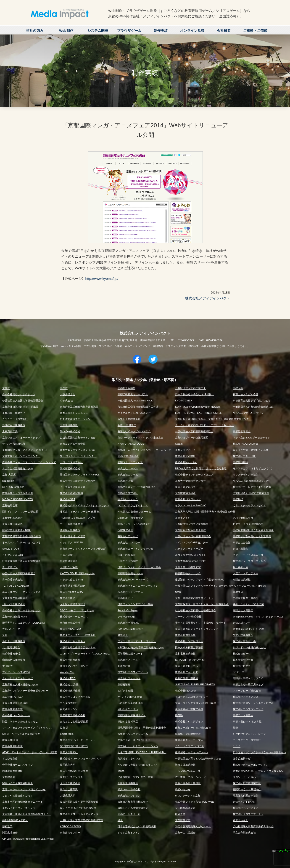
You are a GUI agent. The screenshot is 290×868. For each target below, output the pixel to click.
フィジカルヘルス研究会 (16, 672)
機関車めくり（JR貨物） (247, 789)
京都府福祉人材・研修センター (20, 684)
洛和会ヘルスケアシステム (133, 734)
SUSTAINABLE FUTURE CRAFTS (195, 684)
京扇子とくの (183, 518)
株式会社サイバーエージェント (78, 740)
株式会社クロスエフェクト (248, 814)
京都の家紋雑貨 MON (14, 617)
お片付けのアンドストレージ (249, 734)
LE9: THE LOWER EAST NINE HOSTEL (198, 413)
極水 (120, 820)
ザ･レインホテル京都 (130, 697)
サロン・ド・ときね (244, 777)
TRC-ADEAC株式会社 (188, 771)
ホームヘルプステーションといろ (21, 542)
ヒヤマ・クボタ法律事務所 (248, 524)
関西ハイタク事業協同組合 (18, 783)
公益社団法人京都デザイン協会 (78, 438)
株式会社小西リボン (129, 623)
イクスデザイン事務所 (246, 475)
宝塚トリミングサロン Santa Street (195, 703)
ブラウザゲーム (129, 31)
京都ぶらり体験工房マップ (248, 684)
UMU (178, 592)
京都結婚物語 (241, 462)
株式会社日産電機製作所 (247, 783)
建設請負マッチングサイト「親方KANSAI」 (200, 580)
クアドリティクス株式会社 (248, 555)
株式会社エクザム (128, 475)
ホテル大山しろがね (71, 580)
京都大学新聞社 (69, 752)
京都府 (6, 388)
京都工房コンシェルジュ (74, 413)
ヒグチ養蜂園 (125, 691)
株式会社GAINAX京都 (245, 444)
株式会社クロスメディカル (133, 672)
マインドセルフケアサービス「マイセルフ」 (28, 728)
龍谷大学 (180, 814)
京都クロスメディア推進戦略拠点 (137, 487)
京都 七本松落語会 (128, 456)
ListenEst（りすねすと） (132, 518)
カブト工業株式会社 (129, 419)
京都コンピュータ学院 (73, 444)
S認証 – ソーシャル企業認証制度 (21, 734)
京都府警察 (124, 684)
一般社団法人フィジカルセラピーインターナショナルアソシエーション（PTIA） (221, 586)
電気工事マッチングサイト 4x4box (80, 475)
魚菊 (5, 635)
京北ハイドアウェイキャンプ (19, 808)
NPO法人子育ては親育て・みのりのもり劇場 (201, 468)
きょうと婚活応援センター (18, 468)
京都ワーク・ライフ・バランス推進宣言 (141, 438)
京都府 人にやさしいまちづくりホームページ (144, 450)
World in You (67, 672)
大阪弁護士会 (67, 394)
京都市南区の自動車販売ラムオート (23, 802)
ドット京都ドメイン (129, 833)
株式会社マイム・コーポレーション (138, 586)
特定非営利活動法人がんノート (193, 826)
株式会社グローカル (187, 666)
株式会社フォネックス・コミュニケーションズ (29, 462)
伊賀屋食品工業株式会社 (189, 709)
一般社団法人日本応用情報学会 (193, 536)
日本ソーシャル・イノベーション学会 (139, 567)
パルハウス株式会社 (14, 604)
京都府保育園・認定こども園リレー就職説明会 (202, 604)
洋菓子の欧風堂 (127, 555)
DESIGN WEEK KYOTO (74, 746)
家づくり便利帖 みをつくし (191, 555)
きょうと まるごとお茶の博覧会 (78, 808)
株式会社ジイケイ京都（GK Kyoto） (196, 802)
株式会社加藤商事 (185, 635)
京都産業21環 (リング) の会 (249, 629)
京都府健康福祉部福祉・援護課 (20, 407)
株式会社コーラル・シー (16, 715)
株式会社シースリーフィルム (249, 561)
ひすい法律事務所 (243, 635)
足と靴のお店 (241, 567)
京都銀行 (238, 499)
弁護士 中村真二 (127, 425)
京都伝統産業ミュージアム (133, 394)
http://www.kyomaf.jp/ (102, 279)
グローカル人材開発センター (192, 697)
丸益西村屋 (124, 666)
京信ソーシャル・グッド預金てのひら (24, 789)
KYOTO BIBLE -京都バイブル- (77, 573)
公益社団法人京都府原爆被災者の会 (253, 826)
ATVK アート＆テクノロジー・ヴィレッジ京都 (30, 752)
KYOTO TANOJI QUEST (132, 444)
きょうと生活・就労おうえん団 (251, 450)
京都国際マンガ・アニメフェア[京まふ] (25, 450)
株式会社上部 (125, 481)
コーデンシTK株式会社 (188, 617)
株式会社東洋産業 (70, 691)
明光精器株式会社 (70, 468)
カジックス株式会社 (71, 462)
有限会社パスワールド (188, 499)
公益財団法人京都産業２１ (190, 388)
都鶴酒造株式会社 (128, 493)
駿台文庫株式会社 (185, 765)
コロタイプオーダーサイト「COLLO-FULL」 (86, 654)
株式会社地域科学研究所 (74, 771)
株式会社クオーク (128, 499)
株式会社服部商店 (12, 746)
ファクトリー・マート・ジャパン (137, 641)
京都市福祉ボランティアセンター (21, 456)
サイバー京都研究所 (14, 444)
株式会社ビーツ (242, 654)
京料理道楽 (9, 777)
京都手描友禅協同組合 (73, 586)
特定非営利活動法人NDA (16, 530)
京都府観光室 (183, 820)
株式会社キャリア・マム (189, 740)
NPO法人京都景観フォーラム (134, 512)
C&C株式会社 (125, 530)
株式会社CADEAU (70, 629)
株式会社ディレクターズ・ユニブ (194, 475)
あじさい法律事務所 (14, 641)
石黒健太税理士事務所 (246, 796)
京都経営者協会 (242, 431)
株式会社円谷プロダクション (19, 394)
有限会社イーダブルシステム (134, 431)
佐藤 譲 (64, 728)
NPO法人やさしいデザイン (248, 413)
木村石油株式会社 (243, 518)
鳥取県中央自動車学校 (188, 734)
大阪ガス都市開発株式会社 (133, 802)
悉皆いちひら (183, 789)
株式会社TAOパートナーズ (133, 580)
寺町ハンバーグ (11, 629)
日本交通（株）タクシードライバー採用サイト (260, 752)
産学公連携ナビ (242, 758)
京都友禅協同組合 (185, 493)
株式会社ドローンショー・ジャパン (80, 758)
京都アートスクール (129, 814)
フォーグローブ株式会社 (247, 691)
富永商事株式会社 (70, 623)
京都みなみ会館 (242, 542)
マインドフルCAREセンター (191, 542)
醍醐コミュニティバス (130, 462)
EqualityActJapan (128, 610)
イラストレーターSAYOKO (191, 505)
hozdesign (8, 481)
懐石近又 (7, 826)
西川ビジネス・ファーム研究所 (20, 512)
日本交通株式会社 (12, 580)
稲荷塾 (179, 715)
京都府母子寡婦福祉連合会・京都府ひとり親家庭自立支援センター (213, 419)
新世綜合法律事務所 (14, 425)
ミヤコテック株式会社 (15, 419)
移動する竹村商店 (128, 721)
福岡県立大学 (67, 765)
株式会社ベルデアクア (246, 808)
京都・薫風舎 (241, 549)
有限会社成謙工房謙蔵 (15, 703)
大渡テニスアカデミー (246, 573)
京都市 (64, 388)
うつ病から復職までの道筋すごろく (138, 765)
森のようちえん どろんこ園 (249, 604)
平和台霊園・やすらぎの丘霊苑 (135, 777)
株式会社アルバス (185, 487)
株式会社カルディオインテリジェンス (197, 629)
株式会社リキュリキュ (73, 641)
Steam (179, 444)
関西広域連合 (10, 833)
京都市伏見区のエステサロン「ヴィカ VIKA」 (259, 771)
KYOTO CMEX (184, 401)
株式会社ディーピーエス (74, 617)
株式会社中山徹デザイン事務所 (78, 481)
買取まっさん (241, 820)
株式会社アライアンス (246, 697)
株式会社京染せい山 (244, 641)
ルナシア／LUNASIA (72, 542)
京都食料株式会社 (12, 518)
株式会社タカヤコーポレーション (21, 610)
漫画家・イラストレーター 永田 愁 (80, 512)
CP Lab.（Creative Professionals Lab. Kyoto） (29, 839)
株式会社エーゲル (128, 468)
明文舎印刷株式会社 (244, 833)
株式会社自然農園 (70, 660)
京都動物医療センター (130, 573)
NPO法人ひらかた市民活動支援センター (141, 647)
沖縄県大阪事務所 (70, 530)
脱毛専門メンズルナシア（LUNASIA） (24, 623)
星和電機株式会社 (185, 654)
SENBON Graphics (13, 487)
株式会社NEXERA (186, 691)
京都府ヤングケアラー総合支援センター (25, 691)
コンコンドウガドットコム (133, 505)
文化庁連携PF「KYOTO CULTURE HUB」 (142, 752)
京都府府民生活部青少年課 (190, 530)
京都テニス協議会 (243, 715)
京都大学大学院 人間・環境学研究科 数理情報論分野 (205, 512)
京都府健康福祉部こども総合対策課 (253, 530)
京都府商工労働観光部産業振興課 (79, 407)
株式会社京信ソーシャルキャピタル (253, 703)
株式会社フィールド (129, 660)
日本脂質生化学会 (243, 660)
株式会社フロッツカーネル (75, 697)
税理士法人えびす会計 (246, 394)
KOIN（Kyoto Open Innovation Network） (199, 407)
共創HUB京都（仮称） (15, 820)
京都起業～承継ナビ (14, 413)
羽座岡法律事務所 (128, 783)
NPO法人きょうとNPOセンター (78, 456)
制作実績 (161, 31)
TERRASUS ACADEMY (16, 586)
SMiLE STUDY (11, 549)
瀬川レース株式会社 (129, 789)
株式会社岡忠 (67, 598)
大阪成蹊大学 (67, 796)
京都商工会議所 (127, 388)
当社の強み (35, 31)
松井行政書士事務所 (187, 678)
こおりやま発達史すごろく (18, 796)
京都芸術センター (70, 833)
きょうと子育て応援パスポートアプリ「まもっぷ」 (204, 425)
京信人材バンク (242, 623)
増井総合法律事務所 (14, 660)
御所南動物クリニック (188, 573)
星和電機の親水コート (130, 654)
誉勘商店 (238, 592)
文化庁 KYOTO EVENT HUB (134, 740)
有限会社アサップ (128, 536)
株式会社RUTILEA (13, 697)
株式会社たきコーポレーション (251, 765)
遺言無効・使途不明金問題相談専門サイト (26, 814)
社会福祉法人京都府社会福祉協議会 (195, 610)
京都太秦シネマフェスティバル (78, 450)
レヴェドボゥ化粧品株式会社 (249, 647)
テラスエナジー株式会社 (247, 740)
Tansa (121, 771)
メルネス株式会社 (70, 783)
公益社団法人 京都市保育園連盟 (251, 493)
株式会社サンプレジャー (189, 641)
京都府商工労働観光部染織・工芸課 (138, 407)
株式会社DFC (10, 740)
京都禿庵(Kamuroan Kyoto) (191, 561)
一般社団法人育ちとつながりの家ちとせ (198, 758)
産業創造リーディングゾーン (192, 752)
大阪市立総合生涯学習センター (78, 647)
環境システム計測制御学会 (133, 808)
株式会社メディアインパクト (208, 298)
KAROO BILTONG (70, 826)
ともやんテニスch (13, 555)
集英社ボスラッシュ (129, 758)
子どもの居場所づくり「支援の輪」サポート (201, 623)
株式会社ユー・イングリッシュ (135, 549)
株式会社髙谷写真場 (71, 493)
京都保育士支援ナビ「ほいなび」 (252, 401)
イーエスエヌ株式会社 (73, 487)
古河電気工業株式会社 (130, 629)
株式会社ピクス (242, 666)
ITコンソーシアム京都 (188, 796)
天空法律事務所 (69, 425)
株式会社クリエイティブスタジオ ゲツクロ (84, 505)
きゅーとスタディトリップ (18, 678)
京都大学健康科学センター (190, 481)
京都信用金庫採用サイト (132, 715)
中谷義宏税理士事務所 (246, 598)
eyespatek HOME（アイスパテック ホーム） (259, 617)
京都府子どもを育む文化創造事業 (252, 536)
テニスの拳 (66, 555)
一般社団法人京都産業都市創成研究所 (82, 820)
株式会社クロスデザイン (189, 721)
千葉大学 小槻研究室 (188, 567)
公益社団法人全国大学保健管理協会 (23, 401)
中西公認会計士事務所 (188, 783)
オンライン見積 (192, 31)
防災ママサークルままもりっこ (20, 721)
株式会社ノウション (129, 796)
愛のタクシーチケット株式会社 (78, 635)
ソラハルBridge (126, 617)
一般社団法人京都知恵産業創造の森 (253, 407)
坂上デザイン (10, 567)
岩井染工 (123, 635)
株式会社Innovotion (186, 462)
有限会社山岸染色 (12, 524)
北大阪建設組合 (69, 561)
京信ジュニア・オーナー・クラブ (21, 438)
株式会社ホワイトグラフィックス (21, 592)
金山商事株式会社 (185, 808)
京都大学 (238, 388)
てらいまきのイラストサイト (249, 505)
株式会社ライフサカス (130, 592)
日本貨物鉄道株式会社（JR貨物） (195, 394)
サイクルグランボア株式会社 (134, 413)
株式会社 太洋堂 (69, 684)
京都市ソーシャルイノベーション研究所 (83, 549)
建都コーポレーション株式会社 (193, 728)
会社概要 (224, 31)
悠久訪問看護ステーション (75, 419)
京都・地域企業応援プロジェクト (194, 598)
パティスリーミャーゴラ (189, 549)
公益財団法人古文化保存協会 (192, 524)
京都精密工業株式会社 (73, 715)
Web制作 (66, 31)
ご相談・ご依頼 (255, 31)
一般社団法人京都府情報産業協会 (194, 431)
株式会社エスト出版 (244, 456)
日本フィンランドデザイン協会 (135, 604)
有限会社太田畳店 (243, 610)
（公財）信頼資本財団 (73, 604)
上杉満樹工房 (10, 431)
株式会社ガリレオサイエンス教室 (252, 487)
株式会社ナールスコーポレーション (138, 746)
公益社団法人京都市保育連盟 (19, 573)
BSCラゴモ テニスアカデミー (77, 610)
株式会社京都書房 (185, 456)
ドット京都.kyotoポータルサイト (252, 438)
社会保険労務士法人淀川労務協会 (21, 561)
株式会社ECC (68, 678)
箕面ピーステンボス (71, 777)
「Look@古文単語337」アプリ (78, 518)
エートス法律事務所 (71, 524)
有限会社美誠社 (242, 580)
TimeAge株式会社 (70, 431)
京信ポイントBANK (244, 802)
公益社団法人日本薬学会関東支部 (79, 802)
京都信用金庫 (10, 505)
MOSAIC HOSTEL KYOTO (18, 499)
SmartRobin (67, 734)
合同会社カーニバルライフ (18, 765)
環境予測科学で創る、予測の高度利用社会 (142, 728)
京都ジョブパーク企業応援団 (192, 438)
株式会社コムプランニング (248, 709)
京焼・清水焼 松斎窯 (73, 536)
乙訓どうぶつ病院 (128, 561)
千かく (237, 746)
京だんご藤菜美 (69, 789)
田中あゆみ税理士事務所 (189, 647)
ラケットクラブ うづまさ (190, 746)
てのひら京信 (10, 758)
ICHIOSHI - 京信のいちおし (191, 660)
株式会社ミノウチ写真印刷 (18, 493)
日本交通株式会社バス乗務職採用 (137, 826)
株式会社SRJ (67, 499)
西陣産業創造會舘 (12, 771)
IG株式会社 (66, 401)
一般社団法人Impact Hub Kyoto (136, 401)
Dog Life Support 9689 (130, 703)
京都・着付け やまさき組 (247, 721)
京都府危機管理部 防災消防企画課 (22, 536)
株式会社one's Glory (71, 592)
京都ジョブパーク (185, 450)
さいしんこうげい (128, 709)
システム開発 (98, 31)
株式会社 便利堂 (12, 654)
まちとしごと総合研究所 (74, 721)
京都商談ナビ (125, 598)
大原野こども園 (69, 567)
